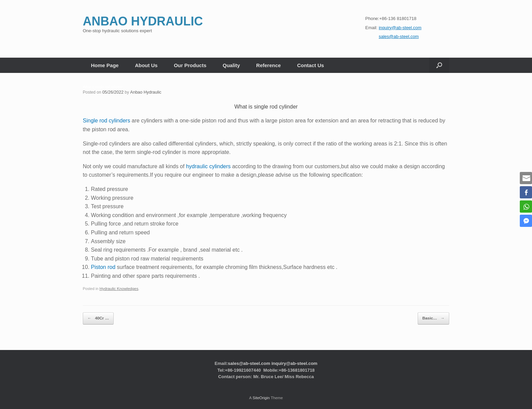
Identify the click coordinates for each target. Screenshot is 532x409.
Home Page (105, 65)
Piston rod (103, 267)
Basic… (435, 317)
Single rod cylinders (107, 121)
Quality (231, 65)
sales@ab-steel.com (249, 361)
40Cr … (97, 317)
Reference (269, 65)
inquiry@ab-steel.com (294, 361)
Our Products (190, 65)
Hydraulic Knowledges (118, 288)
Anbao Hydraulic (144, 92)
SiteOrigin (261, 395)
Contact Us (311, 65)
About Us (146, 65)
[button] (439, 65)
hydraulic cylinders (208, 166)
